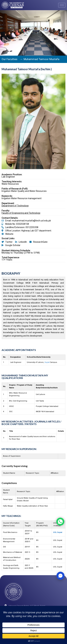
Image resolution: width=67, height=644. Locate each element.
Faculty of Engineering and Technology (21, 213)
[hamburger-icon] (62, 5)
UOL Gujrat (58, 532)
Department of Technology (15, 206)
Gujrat (47, 362)
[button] (60, 576)
